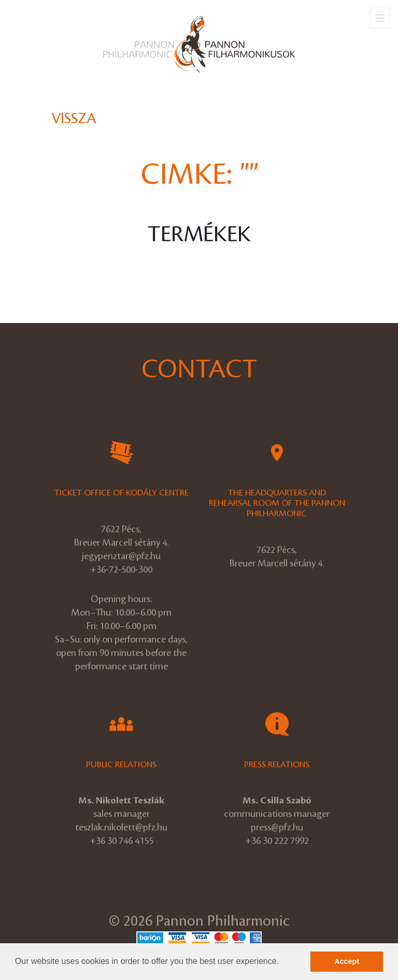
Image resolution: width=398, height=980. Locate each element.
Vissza (74, 119)
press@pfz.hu (277, 827)
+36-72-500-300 (121, 569)
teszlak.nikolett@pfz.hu (121, 827)
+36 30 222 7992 (277, 841)
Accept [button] (347, 961)
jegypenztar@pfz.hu (121, 556)
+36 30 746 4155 (122, 841)
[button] (283, 962)
